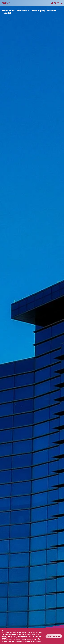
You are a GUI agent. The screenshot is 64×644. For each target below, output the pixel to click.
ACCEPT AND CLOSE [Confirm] (54, 636)
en (55, 3)
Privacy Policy (30, 636)
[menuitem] (52, 3)
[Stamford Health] (6, 3)
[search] (58, 3)
